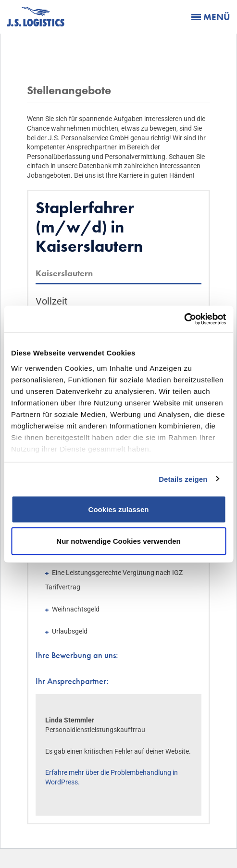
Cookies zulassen (119, 509)
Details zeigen (183, 479)
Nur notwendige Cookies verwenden (118, 541)
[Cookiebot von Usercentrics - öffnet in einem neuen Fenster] (184, 319)
